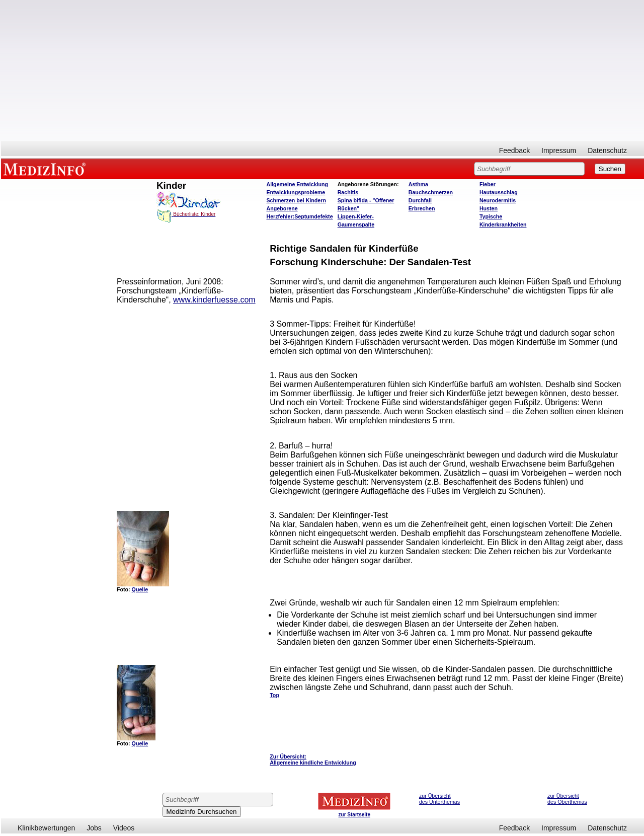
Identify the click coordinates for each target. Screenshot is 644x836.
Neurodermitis (498, 200)
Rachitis (348, 192)
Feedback (514, 150)
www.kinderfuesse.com (214, 300)
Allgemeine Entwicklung (298, 184)
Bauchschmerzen (431, 192)
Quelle (140, 589)
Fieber (488, 184)
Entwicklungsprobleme (296, 192)
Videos (124, 828)
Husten (489, 208)
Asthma (418, 184)
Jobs (94, 828)
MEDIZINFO (46, 169)
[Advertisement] (323, 70)
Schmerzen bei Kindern (296, 200)
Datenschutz (607, 150)
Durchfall (420, 200)
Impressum (559, 150)
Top (274, 695)
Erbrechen (422, 208)
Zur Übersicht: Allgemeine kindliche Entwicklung (313, 759)
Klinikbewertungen (46, 828)
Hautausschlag (499, 192)
